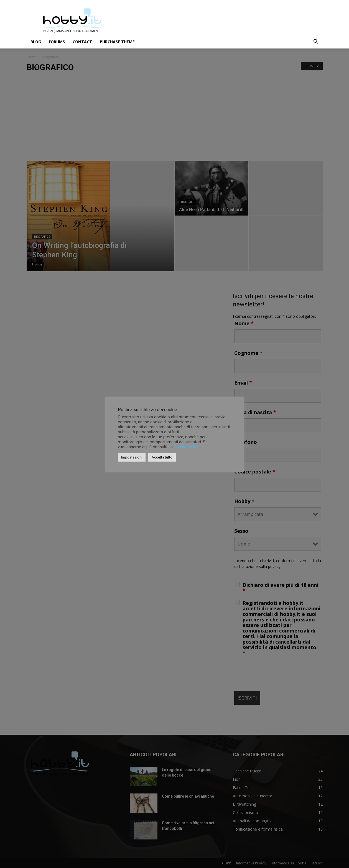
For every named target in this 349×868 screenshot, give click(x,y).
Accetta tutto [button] (162, 457)
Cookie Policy (186, 447)
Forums (57, 42)
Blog (36, 42)
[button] (316, 42)
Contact (82, 42)
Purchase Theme (117, 42)
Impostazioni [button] (132, 457)
